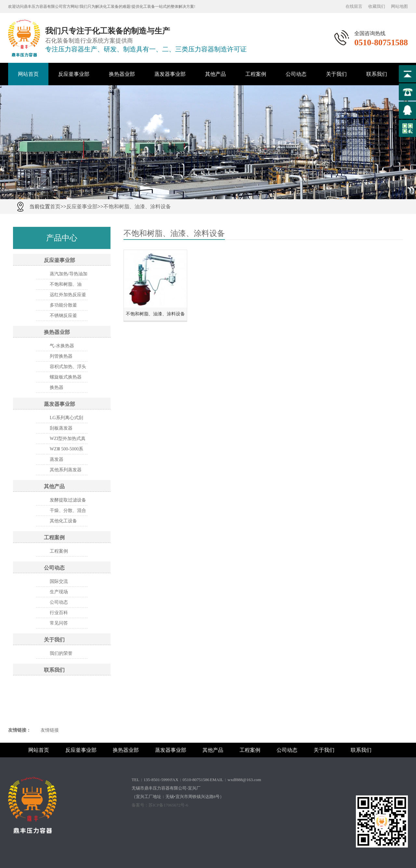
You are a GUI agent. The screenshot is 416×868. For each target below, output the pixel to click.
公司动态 (296, 74)
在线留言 (354, 6)
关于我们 (336, 74)
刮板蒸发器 (61, 428)
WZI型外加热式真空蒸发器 (68, 440)
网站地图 (399, 6)
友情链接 (50, 730)
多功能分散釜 (63, 305)
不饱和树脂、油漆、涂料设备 (137, 207)
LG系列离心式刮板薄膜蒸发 (66, 419)
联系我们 (377, 74)
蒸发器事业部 (170, 74)
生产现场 (59, 592)
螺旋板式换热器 (66, 377)
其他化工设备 (63, 521)
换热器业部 (122, 74)
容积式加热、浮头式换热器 (68, 368)
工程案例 (256, 74)
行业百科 (59, 613)
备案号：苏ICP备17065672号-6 (160, 805)
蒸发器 (57, 459)
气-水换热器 (62, 346)
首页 (55, 207)
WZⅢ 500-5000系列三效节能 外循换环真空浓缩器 (69, 450)
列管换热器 (61, 356)
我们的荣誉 (61, 653)
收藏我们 (377, 6)
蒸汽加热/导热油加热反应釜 (69, 275)
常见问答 (59, 623)
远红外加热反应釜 (68, 295)
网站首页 (28, 74)
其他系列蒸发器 (66, 470)
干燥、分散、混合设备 (68, 512)
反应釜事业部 (74, 74)
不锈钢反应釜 (63, 316)
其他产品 (215, 74)
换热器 (57, 387)
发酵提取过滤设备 (68, 500)
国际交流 (59, 581)
